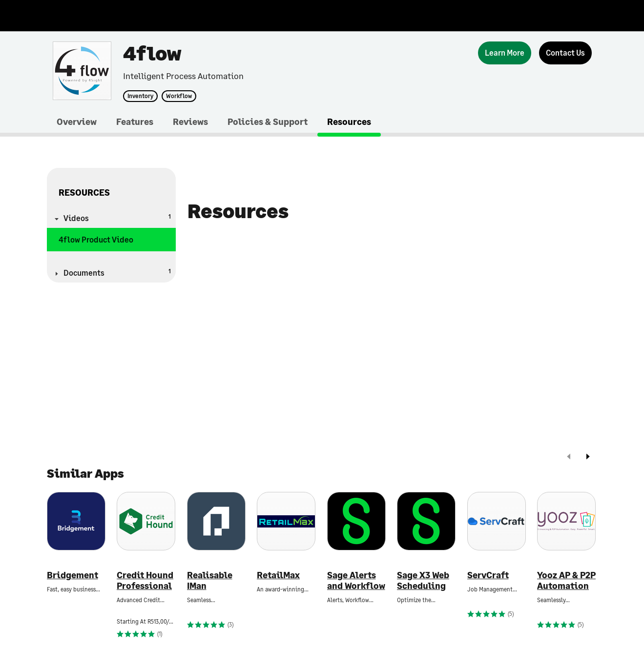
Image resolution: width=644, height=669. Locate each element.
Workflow (179, 96)
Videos (117, 217)
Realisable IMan (210, 580)
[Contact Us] (565, 53)
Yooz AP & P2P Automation (566, 580)
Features (135, 122)
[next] (588, 457)
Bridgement (73, 575)
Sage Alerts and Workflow (356, 580)
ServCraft (488, 575)
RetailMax (278, 575)
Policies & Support (268, 122)
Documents (117, 272)
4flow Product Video (96, 239)
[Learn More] (505, 53)
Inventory (140, 96)
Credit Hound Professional (145, 580)
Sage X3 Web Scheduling (423, 580)
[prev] (569, 457)
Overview (77, 122)
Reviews (190, 122)
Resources (349, 122)
